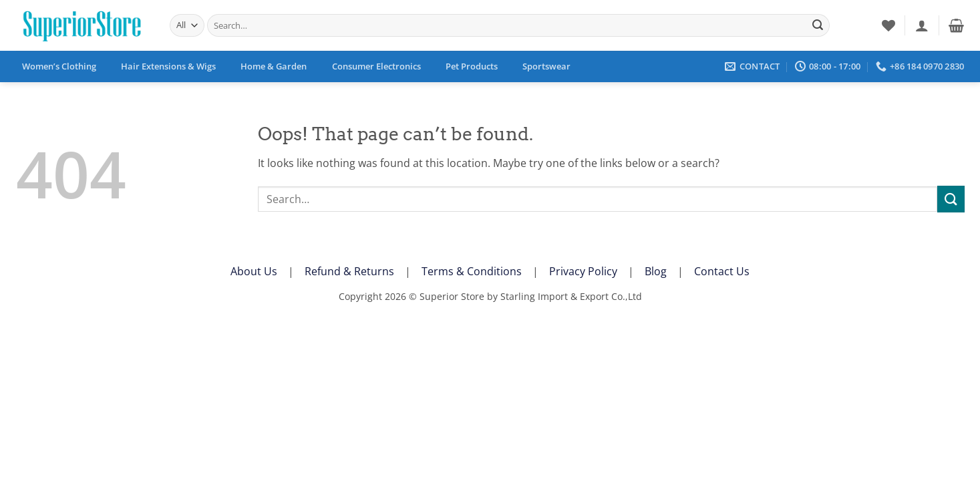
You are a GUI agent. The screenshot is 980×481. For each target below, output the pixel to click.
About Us (254, 271)
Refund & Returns (349, 271)
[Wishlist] (888, 25)
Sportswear (546, 66)
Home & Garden (274, 66)
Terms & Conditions (472, 271)
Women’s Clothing (59, 66)
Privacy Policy (583, 271)
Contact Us (722, 271)
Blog (656, 271)
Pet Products (472, 66)
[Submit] (818, 25)
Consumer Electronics (376, 66)
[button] (922, 25)
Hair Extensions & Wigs (168, 66)
